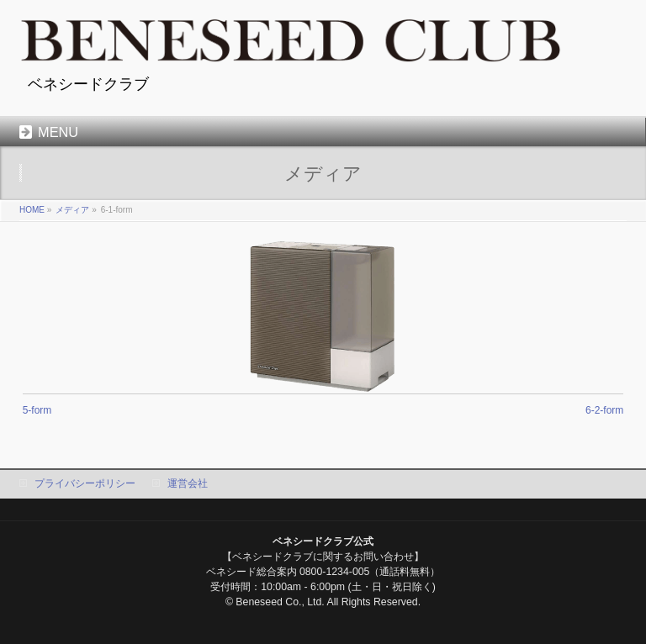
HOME (32, 210)
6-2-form (604, 410)
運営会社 (188, 483)
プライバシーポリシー (85, 483)
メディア (72, 210)
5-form (37, 410)
